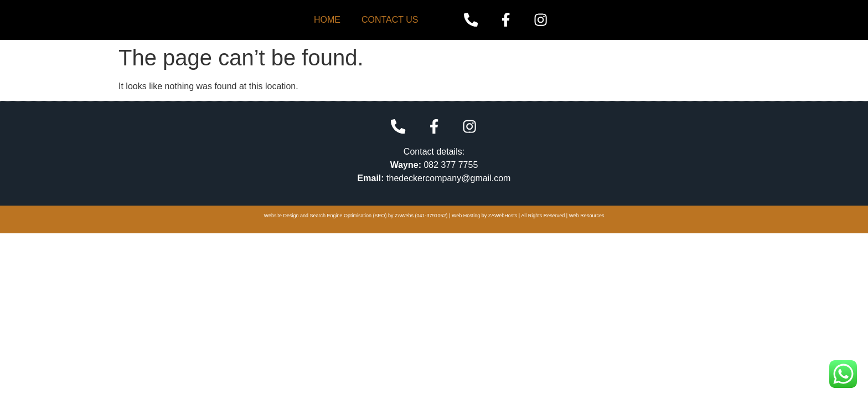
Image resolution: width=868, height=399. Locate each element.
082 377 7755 (451, 164)
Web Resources (587, 216)
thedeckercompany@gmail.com (448, 178)
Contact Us (390, 20)
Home (327, 20)
